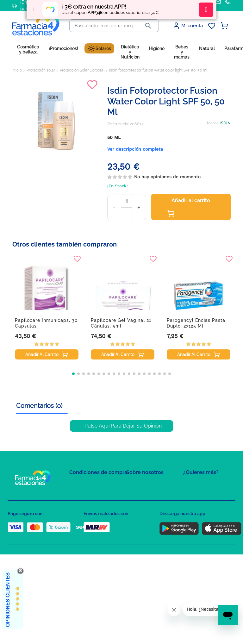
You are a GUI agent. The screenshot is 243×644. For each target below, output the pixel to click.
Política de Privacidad (90, 502)
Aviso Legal (81, 520)
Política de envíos (86, 538)
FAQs (131, 494)
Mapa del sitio (139, 485)
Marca (213, 123)
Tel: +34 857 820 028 (145, 529)
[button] (73, 374)
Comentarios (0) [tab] (39, 406)
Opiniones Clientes (8, 600)
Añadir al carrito (189, 207)
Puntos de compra (87, 529)
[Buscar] (104, 26)
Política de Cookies (87, 511)
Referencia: (118, 124)
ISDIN (225, 123)
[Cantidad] (126, 201)
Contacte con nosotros (148, 503)
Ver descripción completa (135, 149)
